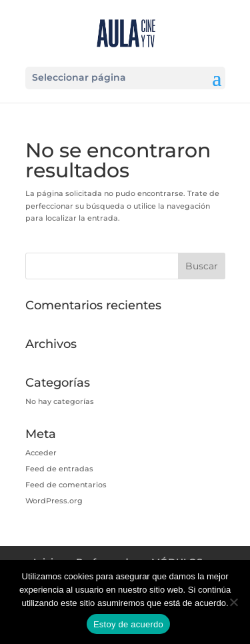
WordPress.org (54, 501)
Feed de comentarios (66, 485)
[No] (233, 602)
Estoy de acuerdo (128, 624)
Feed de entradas (59, 469)
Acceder (41, 453)
